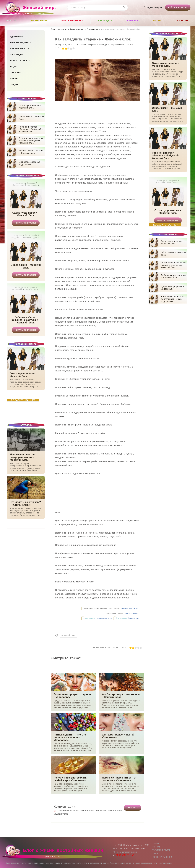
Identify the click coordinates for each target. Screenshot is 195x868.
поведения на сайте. (104, 618)
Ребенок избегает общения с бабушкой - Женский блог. (26, 320)
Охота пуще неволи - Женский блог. (26, 214)
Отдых (14, 85)
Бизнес (158, 21)
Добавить (133, 808)
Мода (13, 67)
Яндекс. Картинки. (132, 613)
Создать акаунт (153, 7)
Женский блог (68, 635)
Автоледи (16, 54)
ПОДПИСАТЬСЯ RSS (162, 857)
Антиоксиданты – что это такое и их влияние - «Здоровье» (70, 737)
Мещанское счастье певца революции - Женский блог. (22, 457)
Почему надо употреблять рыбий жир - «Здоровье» (70, 779)
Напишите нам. (133, 618)
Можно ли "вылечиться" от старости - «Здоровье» (119, 779)
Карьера (133, 21)
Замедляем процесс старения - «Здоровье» (73, 696)
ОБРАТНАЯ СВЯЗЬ (161, 850)
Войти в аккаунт (178, 8)
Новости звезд (20, 61)
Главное (156, 843)
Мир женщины (71, 21)
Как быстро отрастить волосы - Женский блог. (121, 696)
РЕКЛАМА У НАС (125, 855)
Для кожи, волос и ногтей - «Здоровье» (119, 736)
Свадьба (16, 73)
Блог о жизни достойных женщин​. (67, 29)
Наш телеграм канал (125, 852)
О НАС (155, 854)
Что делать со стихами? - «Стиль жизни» (25, 503)
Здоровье (16, 36)
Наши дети (105, 21)
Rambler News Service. (131, 608)
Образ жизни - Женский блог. (26, 266)
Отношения (39, 21)
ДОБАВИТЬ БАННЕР (23, 400)
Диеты (14, 79)
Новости (156, 847)
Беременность (20, 48)
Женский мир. (30, 9)
